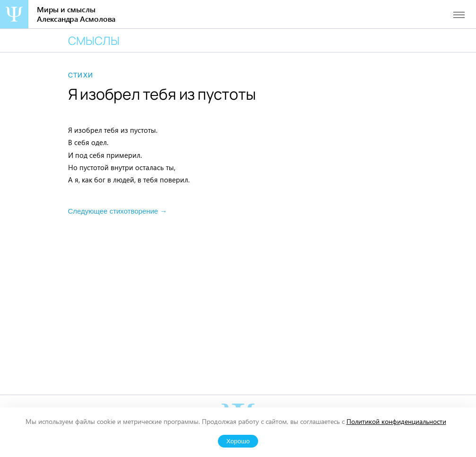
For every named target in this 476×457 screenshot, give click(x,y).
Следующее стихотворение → (118, 211)
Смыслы (94, 40)
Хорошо (238, 441)
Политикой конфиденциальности (396, 421)
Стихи (81, 75)
